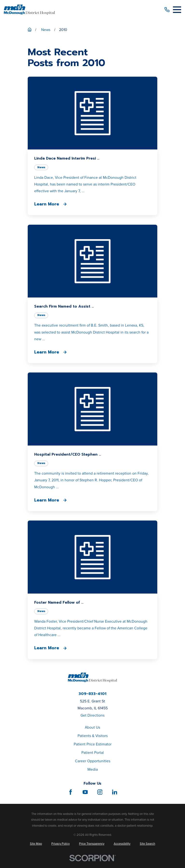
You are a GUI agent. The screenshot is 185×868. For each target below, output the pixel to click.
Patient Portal (93, 752)
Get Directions (92, 715)
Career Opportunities (93, 761)
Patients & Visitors (93, 736)
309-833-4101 (92, 694)
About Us (92, 727)
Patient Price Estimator (93, 744)
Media (93, 769)
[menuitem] (36, 844)
